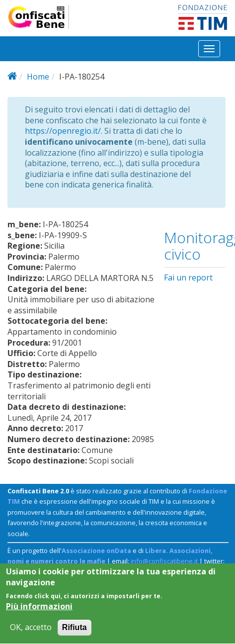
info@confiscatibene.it (164, 561)
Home (38, 77)
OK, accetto (31, 633)
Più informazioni (39, 611)
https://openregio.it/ (63, 131)
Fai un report (188, 277)
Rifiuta (75, 633)
